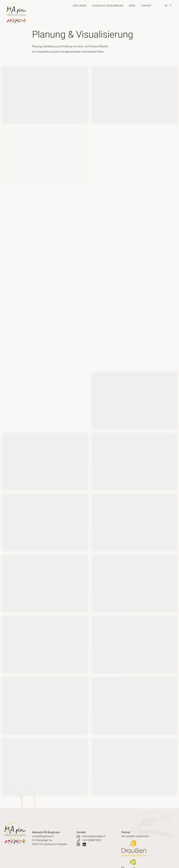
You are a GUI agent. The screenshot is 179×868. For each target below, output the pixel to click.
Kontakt (146, 6)
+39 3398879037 (89, 840)
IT (171, 6)
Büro (132, 6)
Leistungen (79, 6)
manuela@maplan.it (91, 836)
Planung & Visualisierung (108, 6)
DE (166, 6)
